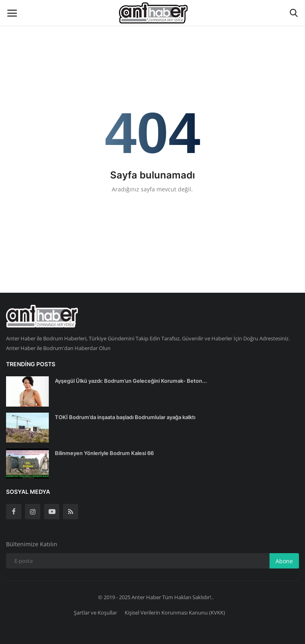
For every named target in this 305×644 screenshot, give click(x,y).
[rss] (71, 512)
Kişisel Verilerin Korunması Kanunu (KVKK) (175, 613)
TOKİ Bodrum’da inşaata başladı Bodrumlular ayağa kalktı (125, 417)
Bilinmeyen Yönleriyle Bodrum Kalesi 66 (104, 453)
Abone (284, 561)
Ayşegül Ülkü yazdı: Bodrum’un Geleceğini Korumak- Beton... (131, 381)
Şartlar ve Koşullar (95, 613)
